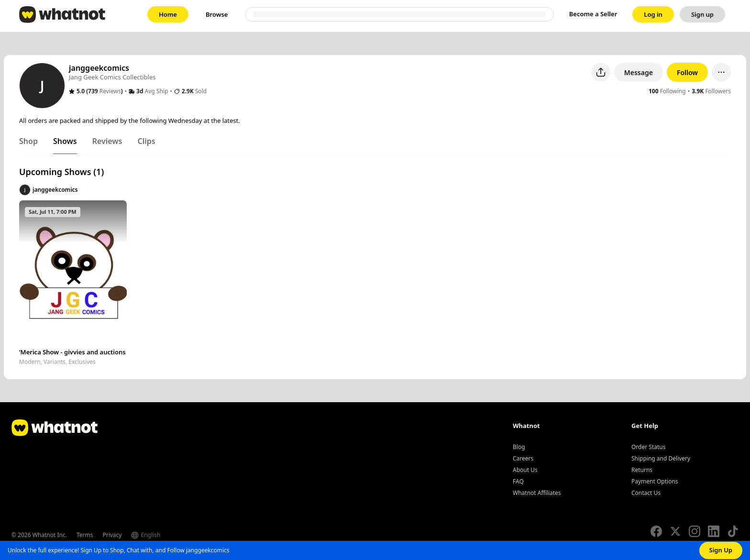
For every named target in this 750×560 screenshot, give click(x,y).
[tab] (28, 143)
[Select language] (165, 535)
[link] (168, 14)
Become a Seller (593, 14)
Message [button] (639, 72)
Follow (687, 72)
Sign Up (721, 550)
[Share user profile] (601, 72)
